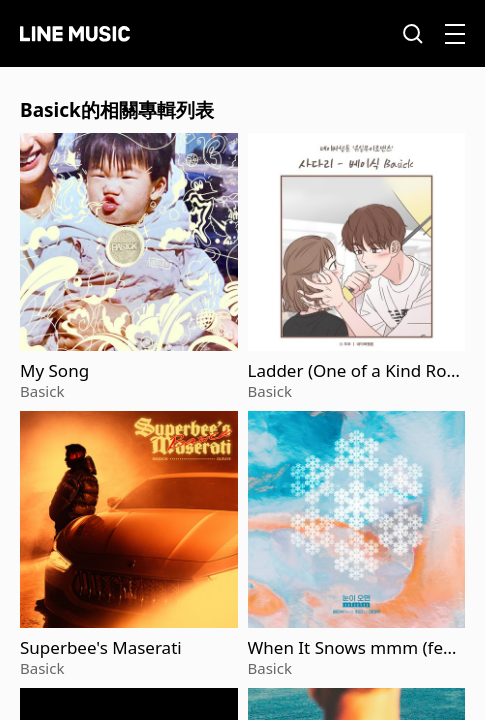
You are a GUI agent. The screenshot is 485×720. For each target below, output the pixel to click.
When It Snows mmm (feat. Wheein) (356, 648)
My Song (54, 371)
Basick (42, 391)
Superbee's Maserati (101, 648)
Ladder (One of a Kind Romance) (355, 371)
